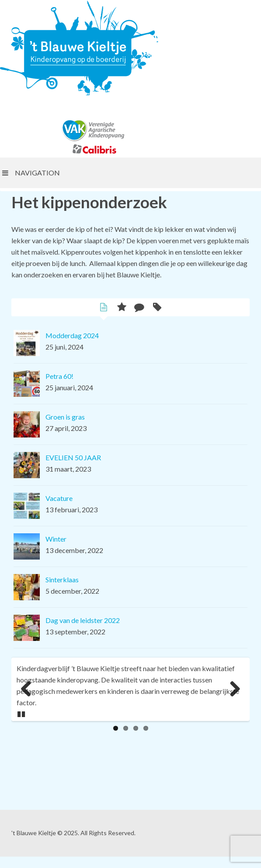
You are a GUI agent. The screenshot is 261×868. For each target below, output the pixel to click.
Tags (158, 308)
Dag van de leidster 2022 (83, 620)
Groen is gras (65, 417)
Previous (26, 689)
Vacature (59, 498)
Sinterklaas (62, 579)
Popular (122, 308)
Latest (104, 308)
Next (235, 689)
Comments (140, 308)
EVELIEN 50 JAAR (73, 457)
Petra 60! (59, 376)
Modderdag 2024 (72, 335)
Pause (22, 713)
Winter (56, 539)
